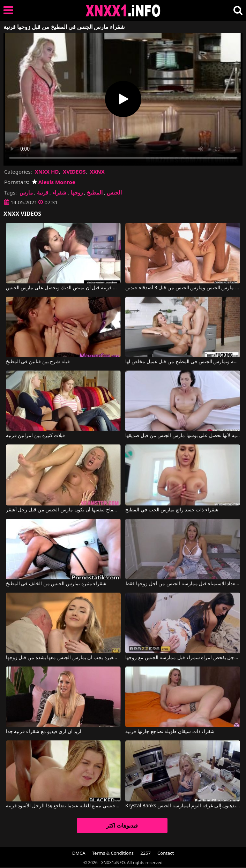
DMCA (79, 853)
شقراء (59, 192)
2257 (146, 853)
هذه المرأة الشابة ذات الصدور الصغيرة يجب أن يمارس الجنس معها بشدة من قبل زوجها (63, 658)
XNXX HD (47, 172)
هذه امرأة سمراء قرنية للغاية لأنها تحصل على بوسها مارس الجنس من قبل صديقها (183, 436)
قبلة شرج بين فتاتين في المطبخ (38, 362)
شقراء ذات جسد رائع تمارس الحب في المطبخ (172, 510)
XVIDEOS (74, 172)
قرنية (43, 192)
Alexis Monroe (54, 182)
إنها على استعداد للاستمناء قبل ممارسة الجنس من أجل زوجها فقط (183, 584)
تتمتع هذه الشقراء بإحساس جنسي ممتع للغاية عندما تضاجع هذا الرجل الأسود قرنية (63, 806)
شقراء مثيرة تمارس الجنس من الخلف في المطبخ (56, 584)
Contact (166, 853)
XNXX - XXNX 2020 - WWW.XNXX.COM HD (123, 11)
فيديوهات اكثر (122, 825)
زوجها (77, 192)
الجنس (114, 192)
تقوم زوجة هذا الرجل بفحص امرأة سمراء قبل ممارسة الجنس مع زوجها (183, 658)
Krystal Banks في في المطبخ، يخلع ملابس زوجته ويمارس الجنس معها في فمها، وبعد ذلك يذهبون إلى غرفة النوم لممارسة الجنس (183, 806)
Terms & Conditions (113, 853)
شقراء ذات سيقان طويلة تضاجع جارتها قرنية (170, 732)
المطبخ (95, 192)
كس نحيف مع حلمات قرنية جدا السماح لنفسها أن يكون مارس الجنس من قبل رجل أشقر (63, 510)
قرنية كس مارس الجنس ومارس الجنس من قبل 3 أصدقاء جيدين (183, 288)
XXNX (97, 172)
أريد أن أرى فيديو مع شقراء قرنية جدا (44, 732)
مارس (26, 192)
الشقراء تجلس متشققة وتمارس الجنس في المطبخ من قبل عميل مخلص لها (183, 362)
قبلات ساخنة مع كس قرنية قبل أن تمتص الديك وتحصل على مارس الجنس (63, 288)
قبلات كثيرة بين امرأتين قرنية (36, 436)
